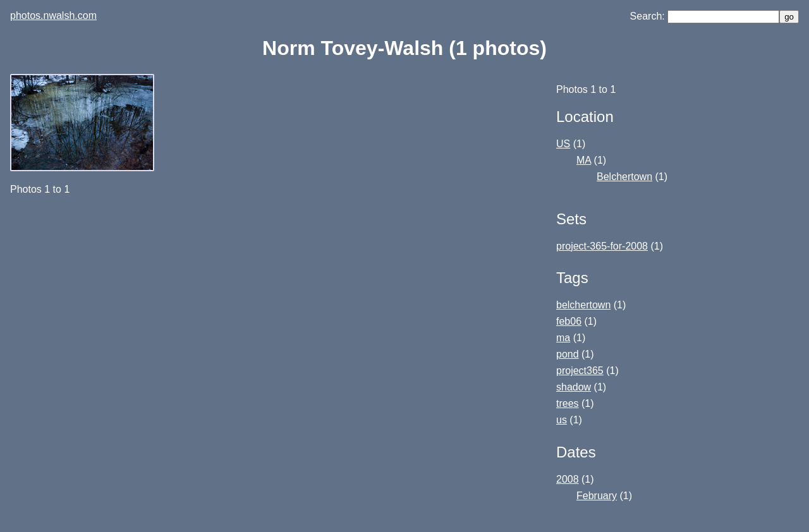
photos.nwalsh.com (53, 15)
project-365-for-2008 (602, 246)
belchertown (583, 305)
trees (568, 403)
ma (563, 338)
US (563, 144)
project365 (580, 371)
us (562, 420)
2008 (568, 479)
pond (568, 354)
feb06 (569, 321)
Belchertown (624, 177)
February (597, 496)
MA (584, 160)
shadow (574, 387)
